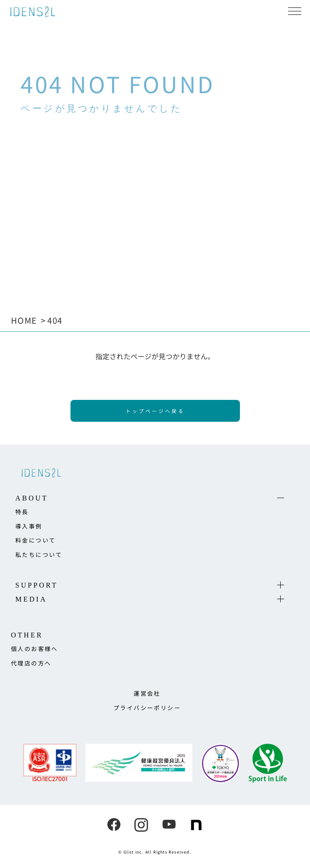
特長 (22, 512)
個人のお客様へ (35, 649)
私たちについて (39, 555)
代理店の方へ (31, 663)
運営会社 (147, 693)
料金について (35, 540)
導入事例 (29, 526)
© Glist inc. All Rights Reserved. (155, 852)
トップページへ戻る (155, 411)
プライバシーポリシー (147, 708)
